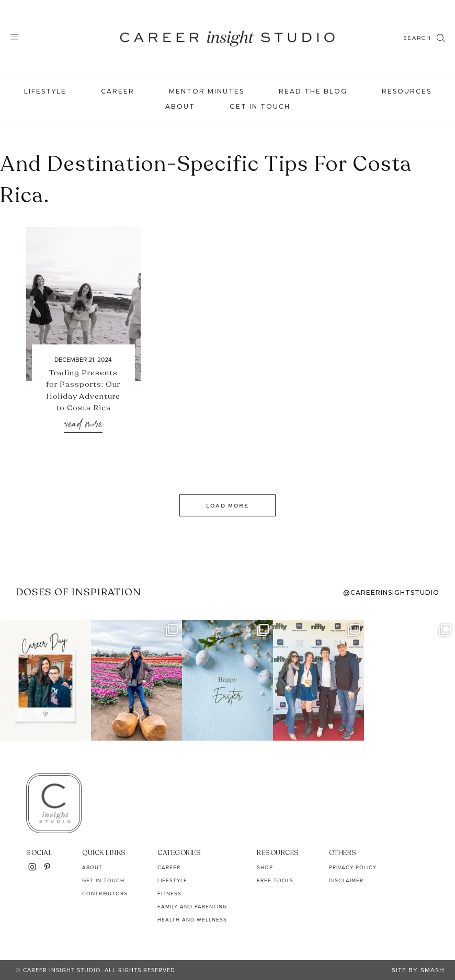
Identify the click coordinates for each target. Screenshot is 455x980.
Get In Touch (260, 106)
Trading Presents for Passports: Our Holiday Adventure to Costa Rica (83, 390)
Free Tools (275, 880)
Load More (227, 505)
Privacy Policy (353, 867)
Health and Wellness (192, 920)
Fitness (169, 893)
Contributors (105, 893)
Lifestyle (45, 91)
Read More (83, 425)
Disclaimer (346, 880)
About (180, 106)
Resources (407, 91)
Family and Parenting (192, 907)
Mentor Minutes (207, 91)
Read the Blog (313, 91)
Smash (433, 970)
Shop (265, 867)
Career (118, 91)
